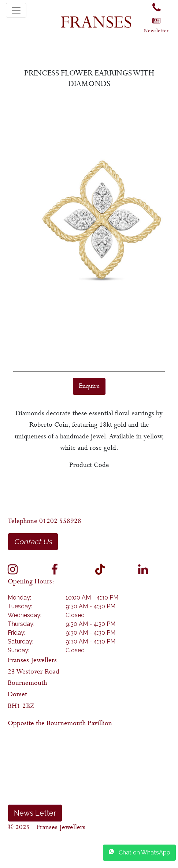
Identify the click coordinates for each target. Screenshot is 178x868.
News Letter (35, 813)
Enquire (89, 386)
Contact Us (33, 542)
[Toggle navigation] (16, 10)
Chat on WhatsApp (139, 852)
